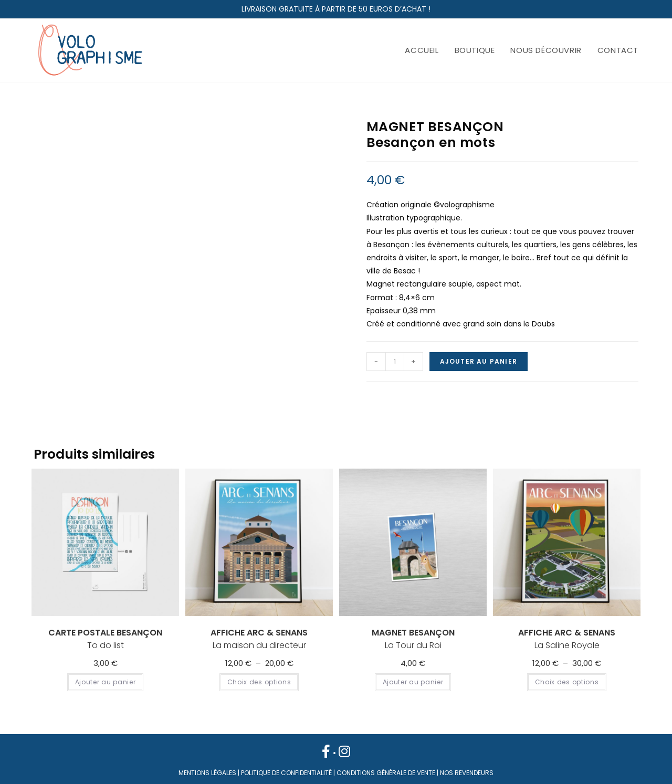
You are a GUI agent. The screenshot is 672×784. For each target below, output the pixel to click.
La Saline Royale (567, 639)
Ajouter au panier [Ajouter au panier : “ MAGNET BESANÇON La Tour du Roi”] (413, 682)
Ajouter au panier (479, 361)
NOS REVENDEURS (467, 773)
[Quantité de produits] (395, 362)
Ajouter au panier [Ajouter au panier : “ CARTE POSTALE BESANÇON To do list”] (106, 682)
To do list (105, 639)
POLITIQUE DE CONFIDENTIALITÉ (286, 773)
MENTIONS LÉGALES (207, 773)
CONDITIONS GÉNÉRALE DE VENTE (386, 773)
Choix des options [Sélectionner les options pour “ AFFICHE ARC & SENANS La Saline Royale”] (567, 682)
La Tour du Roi (413, 639)
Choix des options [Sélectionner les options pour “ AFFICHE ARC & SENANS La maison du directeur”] (259, 682)
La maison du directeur (259, 639)
